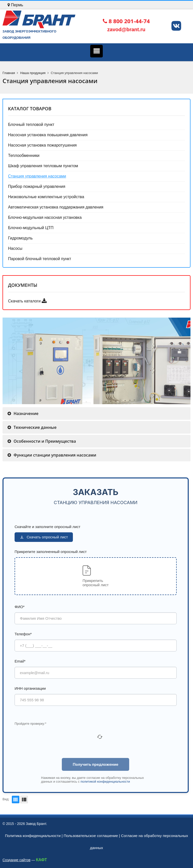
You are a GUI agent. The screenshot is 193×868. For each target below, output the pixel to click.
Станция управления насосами (37, 176)
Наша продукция (33, 73)
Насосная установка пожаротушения (42, 145)
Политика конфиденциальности (33, 836)
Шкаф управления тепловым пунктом (43, 166)
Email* (20, 661)
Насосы (15, 248)
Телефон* (23, 634)
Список (23, 800)
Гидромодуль (20, 238)
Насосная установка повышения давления (48, 135)
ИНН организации (30, 688)
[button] (96, 576)
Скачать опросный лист (44, 537)
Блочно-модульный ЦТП (31, 228)
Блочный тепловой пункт (31, 125)
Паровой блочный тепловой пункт (40, 259)
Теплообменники (24, 155)
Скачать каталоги (27, 301)
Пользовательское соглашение (91, 836)
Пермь (15, 5)
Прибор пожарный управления (37, 186)
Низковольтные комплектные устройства (46, 197)
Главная (9, 73)
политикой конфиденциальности (105, 782)
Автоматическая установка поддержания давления (56, 207)
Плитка (15, 800)
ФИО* (20, 607)
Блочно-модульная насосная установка (45, 217)
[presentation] (53, 737)
